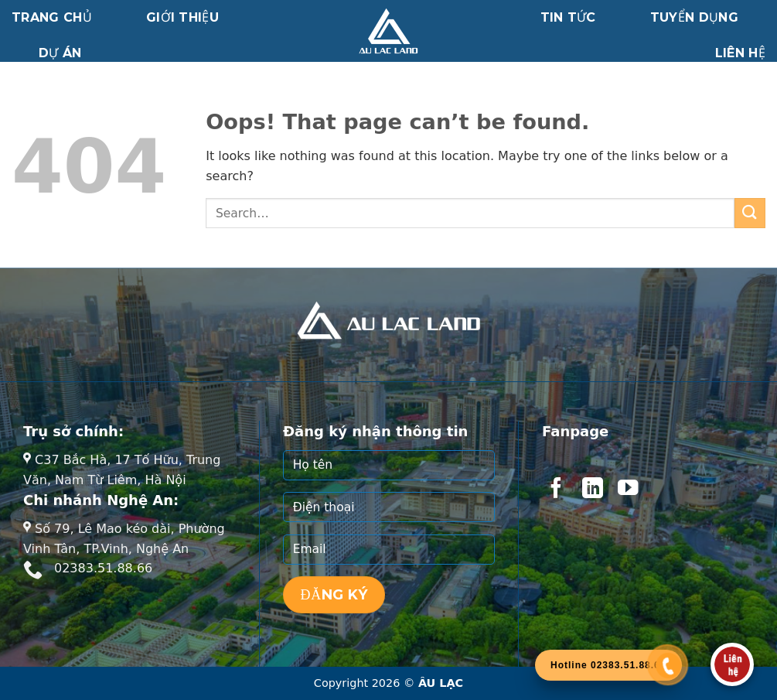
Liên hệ (740, 53)
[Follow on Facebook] (556, 490)
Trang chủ (52, 17)
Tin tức (568, 17)
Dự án (60, 53)
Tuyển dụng (694, 17)
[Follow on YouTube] (628, 490)
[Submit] (750, 213)
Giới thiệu (182, 17)
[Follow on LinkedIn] (592, 490)
